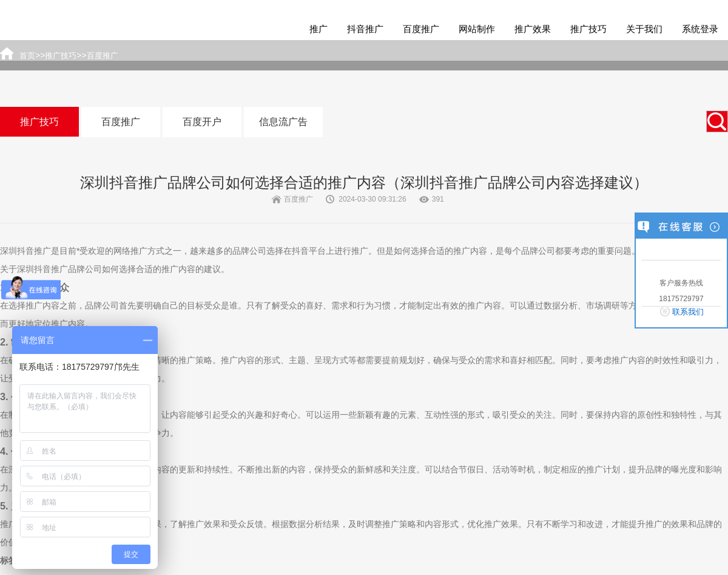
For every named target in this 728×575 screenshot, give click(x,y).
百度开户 (202, 122)
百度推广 (421, 29)
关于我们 (644, 29)
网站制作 (477, 29)
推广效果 (533, 29)
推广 (318, 29)
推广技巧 (588, 29)
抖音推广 (365, 29)
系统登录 (700, 29)
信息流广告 (283, 122)
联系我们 (688, 312)
